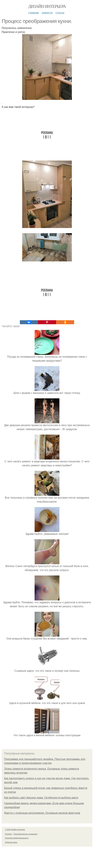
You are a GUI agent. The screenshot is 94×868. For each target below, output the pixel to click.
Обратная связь (11, 842)
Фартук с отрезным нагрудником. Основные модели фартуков (42, 813)
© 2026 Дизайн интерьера (15, 830)
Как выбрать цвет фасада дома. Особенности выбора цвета (41, 798)
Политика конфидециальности (17, 838)
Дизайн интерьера (47, 6)
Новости (47, 13)
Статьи (60, 13)
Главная (34, 13)
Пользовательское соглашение (25, 834)
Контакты (9, 834)
